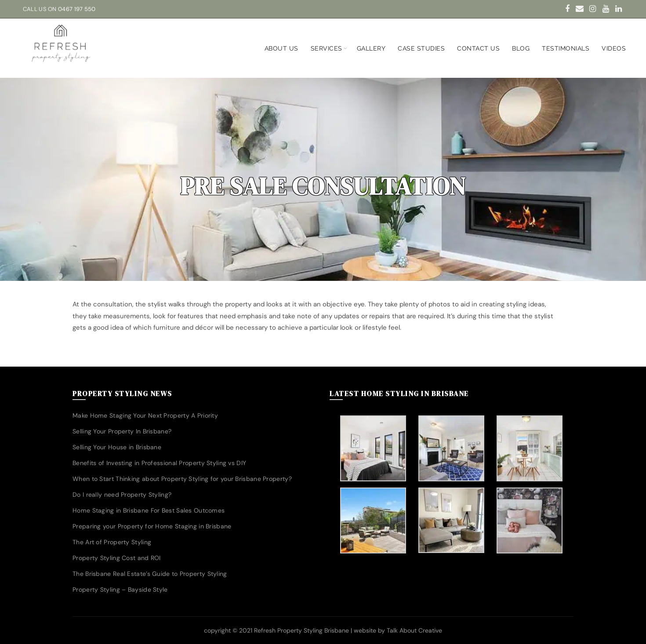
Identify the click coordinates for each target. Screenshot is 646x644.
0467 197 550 (77, 9)
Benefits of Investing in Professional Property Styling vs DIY (159, 463)
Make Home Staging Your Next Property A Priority (145, 415)
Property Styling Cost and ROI (117, 558)
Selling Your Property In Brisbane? (122, 431)
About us (281, 48)
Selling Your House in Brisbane (117, 447)
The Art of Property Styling (112, 542)
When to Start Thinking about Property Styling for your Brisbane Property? (182, 479)
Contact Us (478, 48)
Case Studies (421, 48)
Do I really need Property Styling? (122, 495)
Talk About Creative (414, 630)
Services (327, 48)
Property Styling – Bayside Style (120, 589)
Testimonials (566, 48)
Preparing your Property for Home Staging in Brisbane (152, 526)
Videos (614, 48)
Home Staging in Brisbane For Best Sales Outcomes (149, 510)
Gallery (371, 48)
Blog (521, 48)
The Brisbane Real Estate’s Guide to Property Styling (150, 574)
